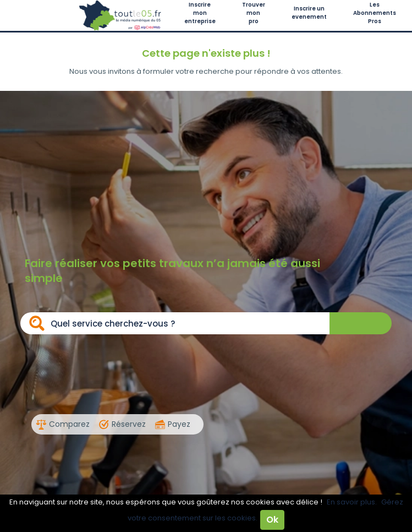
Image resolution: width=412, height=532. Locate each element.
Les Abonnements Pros (375, 13)
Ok (272, 520)
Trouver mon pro (254, 13)
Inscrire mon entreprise (200, 13)
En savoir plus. (352, 502)
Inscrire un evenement (309, 13)
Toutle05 (121, 15)
